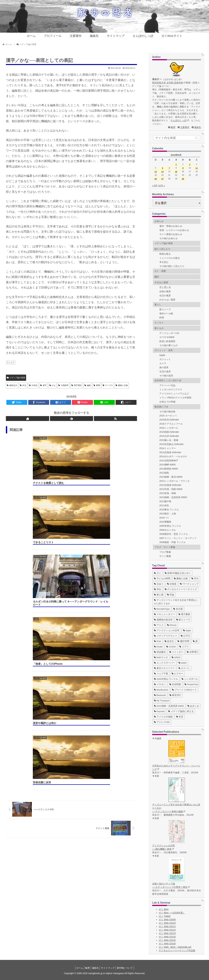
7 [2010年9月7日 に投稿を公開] (169, 168)
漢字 (43, 385)
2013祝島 (164, 473)
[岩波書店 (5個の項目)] (160, 652)
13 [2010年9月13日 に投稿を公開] (162, 172)
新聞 (97, 385)
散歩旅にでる (161, 407)
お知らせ (159, 221)
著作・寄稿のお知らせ (171, 226)
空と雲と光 (165, 287)
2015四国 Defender (169, 432)
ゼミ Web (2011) (167, 926)
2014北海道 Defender (170, 452)
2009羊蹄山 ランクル (170, 526)
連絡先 (198, 127)
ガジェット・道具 (164, 350)
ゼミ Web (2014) (167, 937)
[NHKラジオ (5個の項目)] (161, 657)
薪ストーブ (165, 309)
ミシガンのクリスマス (171, 389)
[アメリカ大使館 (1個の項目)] (163, 717)
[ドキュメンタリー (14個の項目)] (164, 614)
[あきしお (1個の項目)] (193, 706)
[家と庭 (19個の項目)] (159, 595)
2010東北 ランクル (169, 510)
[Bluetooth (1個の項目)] (160, 695)
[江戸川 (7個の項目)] (185, 636)
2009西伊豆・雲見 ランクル (174, 534)
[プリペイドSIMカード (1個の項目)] (184, 690)
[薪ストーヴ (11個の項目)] (183, 620)
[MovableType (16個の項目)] (162, 609)
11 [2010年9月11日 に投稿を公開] (197, 168)
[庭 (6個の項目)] (195, 641)
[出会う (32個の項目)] (159, 584)
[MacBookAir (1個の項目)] (161, 690)
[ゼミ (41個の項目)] (158, 573)
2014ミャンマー (168, 448)
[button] (197, 138)
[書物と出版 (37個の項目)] (181, 579)
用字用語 (76, 385)
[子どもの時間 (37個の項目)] (162, 579)
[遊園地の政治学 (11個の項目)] (163, 620)
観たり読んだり (162, 249)
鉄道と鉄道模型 (167, 341)
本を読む (164, 262)
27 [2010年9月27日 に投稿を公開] (162, 179)
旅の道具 (164, 367)
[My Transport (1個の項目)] (162, 701)
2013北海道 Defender (170, 485)
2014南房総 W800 (169, 469)
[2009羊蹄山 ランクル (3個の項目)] (166, 679)
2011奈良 (164, 505)
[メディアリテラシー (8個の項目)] (166, 636)
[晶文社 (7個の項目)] (169, 641)
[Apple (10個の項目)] (187, 630)
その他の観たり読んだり (172, 266)
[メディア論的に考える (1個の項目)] (181, 711)
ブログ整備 (165, 552)
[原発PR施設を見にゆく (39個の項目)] (178, 573)
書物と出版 (122, 385)
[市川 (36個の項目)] (195, 579)
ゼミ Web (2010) (167, 923)
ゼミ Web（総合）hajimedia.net (175, 947)
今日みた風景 (161, 282)
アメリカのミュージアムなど (174, 394)
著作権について (127, 968)
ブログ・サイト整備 (165, 547)
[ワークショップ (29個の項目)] (189, 584)
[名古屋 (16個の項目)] (178, 609)
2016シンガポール (169, 428)
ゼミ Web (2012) (167, 930)
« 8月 (155, 186)
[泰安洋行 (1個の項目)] (175, 695)
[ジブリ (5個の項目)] (184, 647)
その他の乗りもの (169, 345)
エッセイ (159, 322)
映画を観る (165, 254)
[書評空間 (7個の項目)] (183, 641)
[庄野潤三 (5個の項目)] (193, 652)
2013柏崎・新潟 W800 (171, 477)
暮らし (158, 305)
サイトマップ (109, 968)
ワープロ (108, 385)
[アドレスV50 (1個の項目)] (162, 722)
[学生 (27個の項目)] (158, 589)
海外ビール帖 (166, 313)
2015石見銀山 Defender (172, 444)
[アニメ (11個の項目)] (159, 625)
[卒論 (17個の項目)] (171, 595)
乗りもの (159, 328)
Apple (162, 355)
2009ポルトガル (168, 530)
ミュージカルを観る (170, 258)
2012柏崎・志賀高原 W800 (173, 497)
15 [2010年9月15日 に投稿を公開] (176, 172)
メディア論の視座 (16, 378)
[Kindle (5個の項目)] (158, 647)
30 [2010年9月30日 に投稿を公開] (183, 179)
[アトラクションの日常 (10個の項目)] (167, 630)
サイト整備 (165, 556)
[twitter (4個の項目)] (183, 663)
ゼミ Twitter (165, 916)
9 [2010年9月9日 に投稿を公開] (183, 168)
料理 (162, 318)
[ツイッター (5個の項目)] (176, 652)
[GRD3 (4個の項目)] (176, 657)
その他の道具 (166, 376)
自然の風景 (165, 291)
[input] (177, 138)
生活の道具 (165, 371)
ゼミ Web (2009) (167, 920)
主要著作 (185, 127)
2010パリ (164, 518)
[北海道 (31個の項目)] (172, 584)
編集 (88, 385)
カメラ (163, 363)
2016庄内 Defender (169, 420)
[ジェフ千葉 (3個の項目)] (161, 674)
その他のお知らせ (169, 238)
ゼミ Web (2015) (167, 940)
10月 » (162, 186)
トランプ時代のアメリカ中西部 (175, 398)
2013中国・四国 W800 (171, 489)
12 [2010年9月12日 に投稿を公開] (156, 172)
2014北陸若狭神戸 (169, 461)
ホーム (77, 968)
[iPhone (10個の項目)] (172, 625)
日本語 (33, 385)
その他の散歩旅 (167, 412)
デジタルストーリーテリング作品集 (177, 950)
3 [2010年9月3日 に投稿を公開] (190, 164)
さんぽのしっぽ (180, 120)
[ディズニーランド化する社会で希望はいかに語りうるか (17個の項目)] (177, 602)
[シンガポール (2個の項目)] (190, 679)
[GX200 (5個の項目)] (171, 647)
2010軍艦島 (165, 522)
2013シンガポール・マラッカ (174, 481)
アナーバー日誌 (167, 385)
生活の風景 (165, 296)
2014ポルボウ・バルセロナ (173, 456)
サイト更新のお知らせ (171, 234)
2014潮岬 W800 (168, 465)
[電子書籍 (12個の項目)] (184, 614)
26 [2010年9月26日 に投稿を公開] (156, 179)
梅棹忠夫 (12, 385)
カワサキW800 (167, 337)
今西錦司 (63, 385)
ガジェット (165, 359)
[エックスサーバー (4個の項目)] (164, 663)
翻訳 (157, 277)
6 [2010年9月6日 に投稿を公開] (162, 168)
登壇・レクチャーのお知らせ (174, 230)
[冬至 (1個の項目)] (180, 717)
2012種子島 (165, 501)
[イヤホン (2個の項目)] (160, 684)
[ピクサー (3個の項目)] (177, 674)
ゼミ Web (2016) (167, 944)
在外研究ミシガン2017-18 (168, 380)
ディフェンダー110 (169, 333)
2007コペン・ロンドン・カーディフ (178, 538)
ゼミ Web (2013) (167, 933)
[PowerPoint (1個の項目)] (191, 684)
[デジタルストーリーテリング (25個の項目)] (181, 589)
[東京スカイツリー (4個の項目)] (164, 668)
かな (52, 385)
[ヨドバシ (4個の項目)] (184, 668)
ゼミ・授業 (160, 271)
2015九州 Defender (169, 436)
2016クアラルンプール (171, 424)
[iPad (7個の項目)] (157, 641)
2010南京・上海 (168, 514)
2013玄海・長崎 (168, 493)
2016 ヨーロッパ (168, 416)
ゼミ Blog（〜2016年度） (172, 913)
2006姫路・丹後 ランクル (173, 542)
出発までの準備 (167, 402)
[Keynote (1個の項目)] (159, 711)
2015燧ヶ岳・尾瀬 (169, 440)
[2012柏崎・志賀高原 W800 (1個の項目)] (169, 706)
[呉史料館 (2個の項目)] (175, 684)
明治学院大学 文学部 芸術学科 (169, 83)
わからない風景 (167, 300)
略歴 (173, 127)
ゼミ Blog (164, 909)
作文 (23, 385)
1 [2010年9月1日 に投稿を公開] (176, 164)
